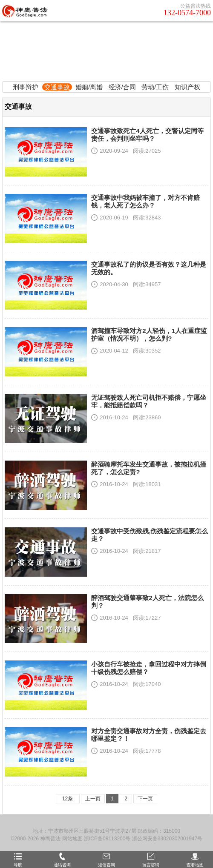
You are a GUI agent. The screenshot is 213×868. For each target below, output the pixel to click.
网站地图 (72, 839)
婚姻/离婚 (89, 87)
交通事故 (57, 87)
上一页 (93, 799)
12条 (68, 799)
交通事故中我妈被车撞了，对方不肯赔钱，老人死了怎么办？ (145, 201)
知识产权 (187, 87)
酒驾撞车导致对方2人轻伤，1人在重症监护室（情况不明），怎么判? (149, 334)
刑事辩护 (26, 87)
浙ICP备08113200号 (107, 839)
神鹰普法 (50, 839)
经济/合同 (122, 87)
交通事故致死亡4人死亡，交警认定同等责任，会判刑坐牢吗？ (147, 135)
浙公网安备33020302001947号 (167, 839)
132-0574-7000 (187, 13)
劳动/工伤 (155, 87)
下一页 (145, 799)
